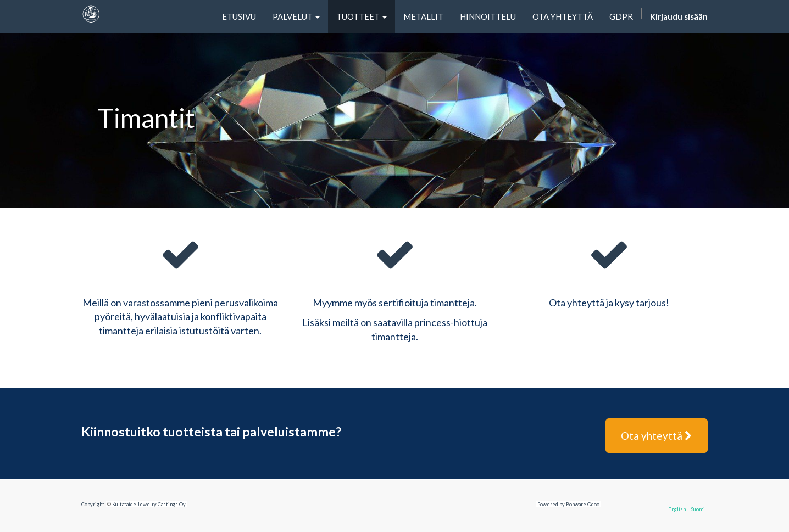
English (677, 509)
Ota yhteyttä (657, 436)
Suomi (698, 509)
